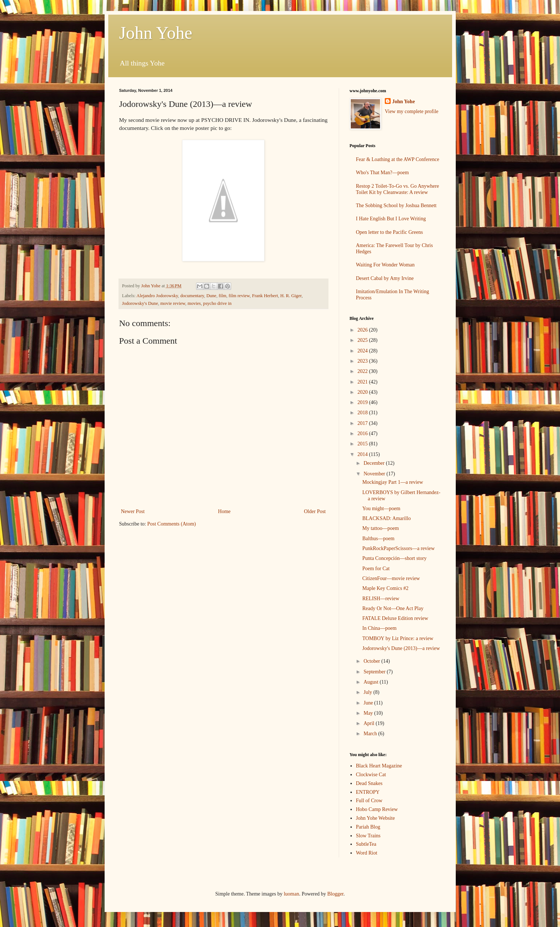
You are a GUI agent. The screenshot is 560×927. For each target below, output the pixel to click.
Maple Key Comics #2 (385, 588)
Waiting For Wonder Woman (385, 265)
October (373, 661)
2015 (363, 444)
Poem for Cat (376, 569)
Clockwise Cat (371, 775)
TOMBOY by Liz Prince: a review (398, 638)
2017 (363, 423)
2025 (363, 340)
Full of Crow (369, 801)
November (375, 474)
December (375, 463)
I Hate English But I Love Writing (391, 219)
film (223, 296)
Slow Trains (368, 836)
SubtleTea (366, 844)
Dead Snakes (369, 783)
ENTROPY (368, 792)
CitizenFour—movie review (391, 578)
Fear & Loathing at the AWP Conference (398, 159)
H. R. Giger (291, 296)
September (375, 672)
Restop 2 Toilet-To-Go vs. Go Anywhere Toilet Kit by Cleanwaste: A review (397, 189)
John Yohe (156, 33)
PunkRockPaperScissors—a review (398, 548)
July (369, 692)
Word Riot (367, 853)
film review (239, 296)
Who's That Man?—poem (382, 173)
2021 (363, 382)
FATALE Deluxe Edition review (395, 618)
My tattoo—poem (380, 528)
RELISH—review (381, 599)
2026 (363, 330)
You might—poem (381, 509)
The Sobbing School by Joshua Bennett (396, 205)
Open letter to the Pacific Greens (389, 232)
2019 (363, 402)
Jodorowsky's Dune (140, 303)
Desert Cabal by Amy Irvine (385, 278)
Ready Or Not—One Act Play (393, 608)
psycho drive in (217, 303)
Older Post (315, 511)
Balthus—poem (378, 539)
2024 (363, 351)
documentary (192, 296)
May (369, 713)
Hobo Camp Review (377, 809)
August (372, 682)
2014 (363, 454)
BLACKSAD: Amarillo (386, 518)
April (370, 723)
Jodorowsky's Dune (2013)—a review (401, 648)
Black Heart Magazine (379, 766)
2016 (363, 433)
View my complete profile (412, 111)
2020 (363, 392)
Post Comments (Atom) (172, 524)
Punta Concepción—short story (394, 558)
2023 (363, 361)
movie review (173, 303)
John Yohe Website (375, 818)
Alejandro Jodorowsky (157, 296)
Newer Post (133, 511)
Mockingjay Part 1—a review (392, 482)
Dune (211, 296)
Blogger (335, 894)
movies (194, 303)
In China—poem (379, 628)
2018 (363, 413)
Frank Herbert (265, 296)
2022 (363, 371)
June (369, 703)
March (371, 734)
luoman (292, 894)
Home (224, 511)
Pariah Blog (368, 827)
